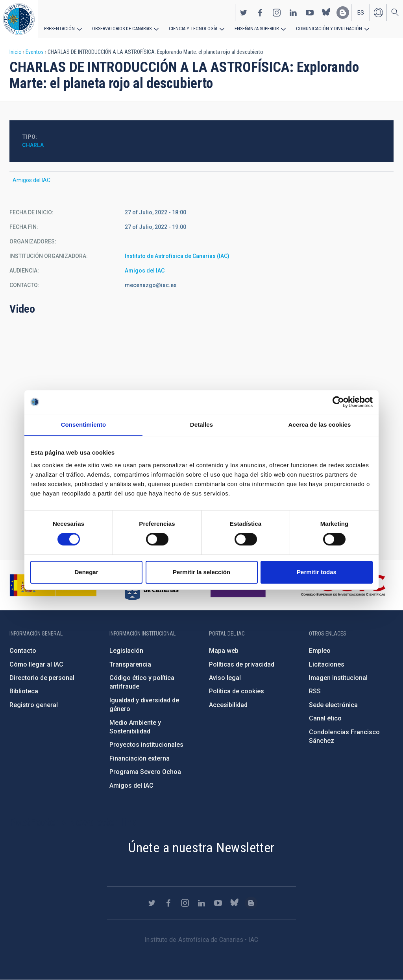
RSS (315, 691)
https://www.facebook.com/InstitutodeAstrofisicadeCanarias (260, 12)
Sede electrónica (333, 705)
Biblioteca (24, 691)
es (361, 12)
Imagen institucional (338, 678)
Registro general (34, 705)
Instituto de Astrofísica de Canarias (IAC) (177, 256)
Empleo (320, 651)
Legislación (126, 651)
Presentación (59, 28)
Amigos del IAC (145, 271)
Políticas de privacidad (242, 664)
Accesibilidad (228, 705)
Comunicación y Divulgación (323, 28)
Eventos (35, 52)
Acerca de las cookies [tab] (320, 425)
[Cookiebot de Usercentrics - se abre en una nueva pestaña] (338, 402)
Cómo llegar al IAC (36, 664)
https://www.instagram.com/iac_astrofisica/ (277, 12)
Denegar (86, 572)
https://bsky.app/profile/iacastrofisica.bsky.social (326, 12)
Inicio (16, 52)
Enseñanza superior (252, 28)
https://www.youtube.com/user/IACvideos (310, 12)
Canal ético (325, 718)
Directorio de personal (42, 678)
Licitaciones (327, 664)
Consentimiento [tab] (84, 425)
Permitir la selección (201, 572)
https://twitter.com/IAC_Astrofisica (244, 12)
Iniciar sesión (378, 12)
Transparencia (130, 664)
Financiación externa (140, 758)
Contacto (23, 651)
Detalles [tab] (201, 425)
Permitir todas (317, 572)
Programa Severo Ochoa (145, 772)
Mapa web (224, 651)
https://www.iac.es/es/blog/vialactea (343, 12)
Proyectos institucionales (146, 745)
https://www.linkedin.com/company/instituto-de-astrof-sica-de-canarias (293, 12)
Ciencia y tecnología (190, 28)
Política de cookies (237, 691)
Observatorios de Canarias (121, 28)
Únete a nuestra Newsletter (201, 847)
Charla (33, 145)
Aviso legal (225, 678)
